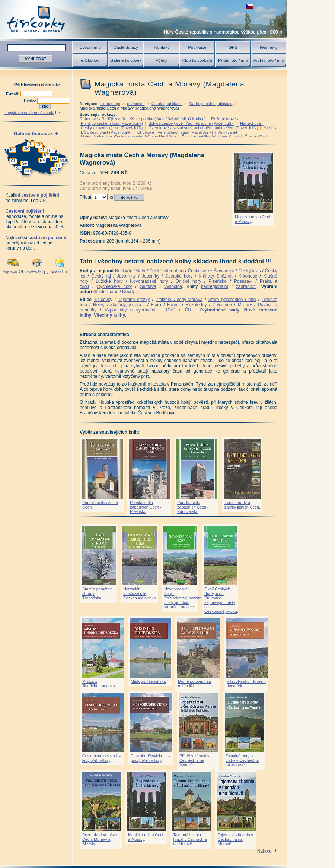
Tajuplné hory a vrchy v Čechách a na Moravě (242, 760)
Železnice (222, 305)
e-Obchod (90, 60)
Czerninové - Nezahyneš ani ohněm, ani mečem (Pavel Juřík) (203, 128)
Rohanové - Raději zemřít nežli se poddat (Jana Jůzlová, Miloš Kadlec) (143, 119)
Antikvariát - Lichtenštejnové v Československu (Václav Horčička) (160, 134)
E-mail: (13, 94)
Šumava (148, 286)
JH (31, 144)
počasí (57, 272)
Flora (156, 305)
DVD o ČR (179, 310)
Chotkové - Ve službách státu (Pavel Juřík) (175, 132)
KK (39, 145)
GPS (233, 47)
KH (13, 150)
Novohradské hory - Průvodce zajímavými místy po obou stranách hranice (183, 598)
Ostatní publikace (167, 104)
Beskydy (123, 271)
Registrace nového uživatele (29, 113)
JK (27, 149)
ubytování (34, 272)
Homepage (110, 104)
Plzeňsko (218, 281)
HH (59, 165)
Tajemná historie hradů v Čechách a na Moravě (190, 839)
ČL (14, 161)
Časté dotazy (126, 47)
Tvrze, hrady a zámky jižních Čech (242, 505)
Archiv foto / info (269, 60)
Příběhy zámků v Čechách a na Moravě (194, 760)
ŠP (25, 163)
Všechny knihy (109, 315)
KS (47, 155)
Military (245, 305)
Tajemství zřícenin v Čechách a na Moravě (235, 839)
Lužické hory (109, 281)
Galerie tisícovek (126, 60)
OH (42, 150)
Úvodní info (90, 47)
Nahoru (264, 851)
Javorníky (126, 276)
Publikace (197, 47)
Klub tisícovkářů (197, 60)
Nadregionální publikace (211, 104)
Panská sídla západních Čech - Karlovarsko (193, 507)
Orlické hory (188, 281)
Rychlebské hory (114, 286)
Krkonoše (248, 276)
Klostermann (106, 292)
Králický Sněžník (216, 276)
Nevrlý (128, 292)
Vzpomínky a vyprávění (130, 310)
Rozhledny (196, 305)
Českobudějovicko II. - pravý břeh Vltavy (150, 758)
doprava (10, 272)
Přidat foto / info (233, 60)
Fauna (173, 305)
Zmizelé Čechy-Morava (179, 300)
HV (43, 160)
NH (28, 171)
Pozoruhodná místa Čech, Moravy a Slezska (100, 839)
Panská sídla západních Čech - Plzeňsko (146, 507)
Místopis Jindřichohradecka (99, 684)
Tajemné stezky (134, 300)
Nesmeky (269, 47)
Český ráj (101, 276)
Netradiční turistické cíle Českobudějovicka (140, 593)
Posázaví (243, 281)
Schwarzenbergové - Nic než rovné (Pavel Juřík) (192, 123)
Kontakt (162, 47)
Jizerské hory (179, 276)
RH (52, 151)
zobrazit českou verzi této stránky (249, 6)
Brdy (141, 271)
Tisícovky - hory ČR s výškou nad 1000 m (143, 19)
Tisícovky (103, 300)
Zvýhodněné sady (219, 310)
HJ (55, 158)
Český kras (250, 271)
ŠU (19, 168)
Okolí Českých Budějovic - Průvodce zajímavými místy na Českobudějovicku (221, 600)
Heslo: (31, 101)
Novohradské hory (149, 281)
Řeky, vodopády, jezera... (119, 305)
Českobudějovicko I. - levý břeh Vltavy (101, 758)
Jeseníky (151, 276)
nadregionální (215, 286)
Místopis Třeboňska (148, 681)
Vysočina (173, 286)
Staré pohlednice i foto (232, 300)
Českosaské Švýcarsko (211, 271)
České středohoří (167, 271)
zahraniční (246, 286)
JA (55, 170)
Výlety (161, 60)
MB (63, 160)
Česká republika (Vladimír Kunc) (210, 137)
